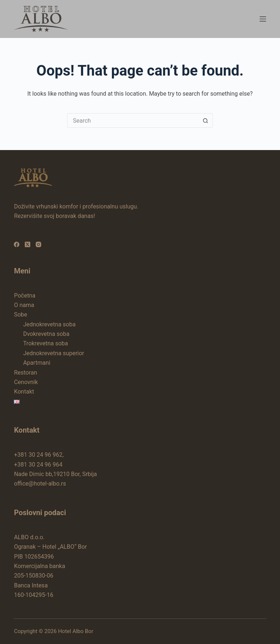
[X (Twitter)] (28, 244)
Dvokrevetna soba (46, 334)
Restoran (25, 373)
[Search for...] (133, 120)
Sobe (20, 315)
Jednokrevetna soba (49, 324)
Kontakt (24, 392)
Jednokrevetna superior (53, 353)
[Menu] (263, 19)
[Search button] (206, 120)
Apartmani (37, 363)
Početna (25, 296)
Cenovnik (26, 382)
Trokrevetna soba (45, 343)
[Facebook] (17, 244)
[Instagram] (38, 244)
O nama (24, 305)
